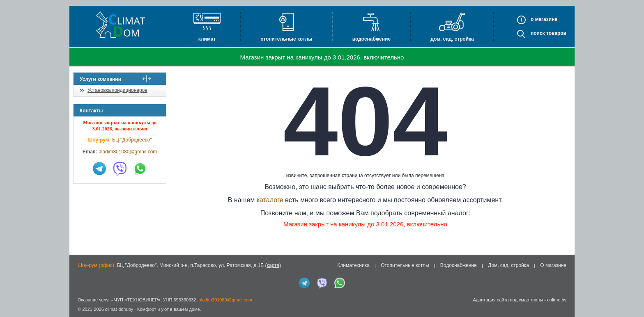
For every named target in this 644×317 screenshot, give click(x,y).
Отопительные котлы (286, 39)
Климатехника (353, 265)
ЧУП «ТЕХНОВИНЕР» (137, 300)
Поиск (538, 33)
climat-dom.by (119, 309)
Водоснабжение (371, 39)
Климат (207, 39)
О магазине (553, 265)
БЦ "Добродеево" (132, 140)
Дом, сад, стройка (452, 39)
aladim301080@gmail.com (128, 152)
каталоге (275, 200)
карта (273, 265)
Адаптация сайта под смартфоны (508, 300)
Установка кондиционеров (117, 90)
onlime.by (557, 300)
